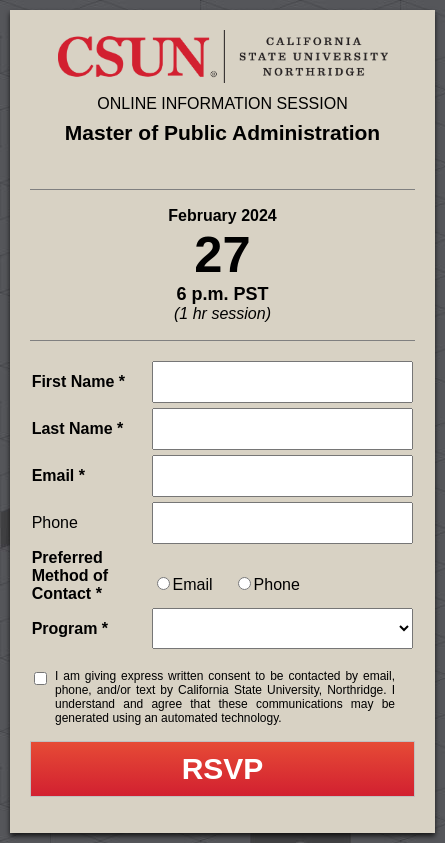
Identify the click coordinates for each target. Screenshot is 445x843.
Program (65, 628)
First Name (73, 381)
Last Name (72, 428)
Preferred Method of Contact (70, 575)
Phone (55, 522)
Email (53, 475)
